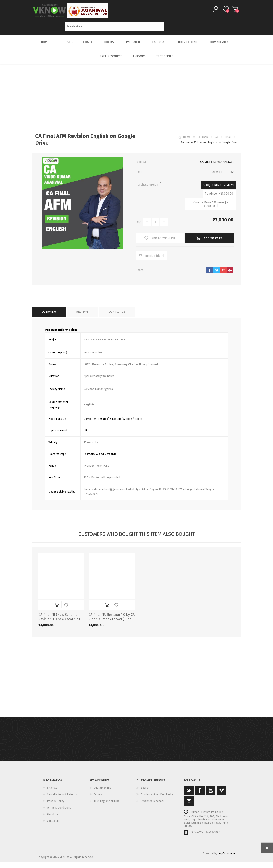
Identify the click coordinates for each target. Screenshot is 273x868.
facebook (210, 273)
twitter (216, 273)
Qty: (138, 225)
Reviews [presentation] (82, 315)
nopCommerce (227, 856)
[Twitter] (189, 793)
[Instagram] (189, 804)
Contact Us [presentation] (117, 315)
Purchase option (147, 188)
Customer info (103, 791)
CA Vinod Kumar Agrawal (217, 165)
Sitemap (52, 791)
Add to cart (57, 608)
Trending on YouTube (107, 804)
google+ (230, 273)
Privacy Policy (56, 804)
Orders (98, 797)
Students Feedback (152, 804)
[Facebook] (200, 793)
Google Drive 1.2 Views (219, 188)
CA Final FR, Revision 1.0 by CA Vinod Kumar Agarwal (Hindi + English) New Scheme (112, 622)
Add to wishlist (66, 608)
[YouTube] (211, 793)
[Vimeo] (221, 793)
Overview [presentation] (49, 315)
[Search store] (114, 28)
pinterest (223, 273)
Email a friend (155, 259)
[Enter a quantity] (155, 225)
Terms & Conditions (59, 811)
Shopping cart (231, 10)
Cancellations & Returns (62, 797)
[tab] (49, 315)
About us (52, 817)
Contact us (54, 824)
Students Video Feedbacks (157, 797)
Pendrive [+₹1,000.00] (219, 197)
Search (169, 28)
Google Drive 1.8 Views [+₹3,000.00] (211, 207)
